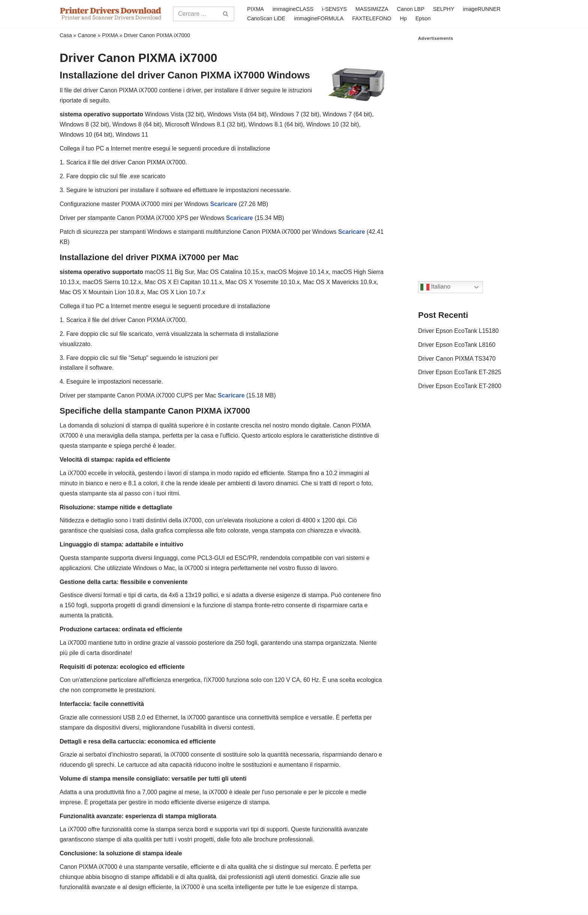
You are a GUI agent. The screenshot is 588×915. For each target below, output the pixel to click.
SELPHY (444, 9)
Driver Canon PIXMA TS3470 (457, 359)
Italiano (435, 287)
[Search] (195, 14)
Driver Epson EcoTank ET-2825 (460, 373)
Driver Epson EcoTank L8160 (457, 345)
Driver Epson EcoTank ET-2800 (460, 387)
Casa (66, 35)
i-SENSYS (334, 9)
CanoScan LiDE (266, 18)
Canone (87, 35)
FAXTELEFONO (372, 18)
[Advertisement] (473, 154)
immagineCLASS (293, 9)
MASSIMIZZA (372, 9)
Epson (424, 18)
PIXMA (256, 9)
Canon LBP (411, 9)
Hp (404, 18)
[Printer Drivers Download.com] (111, 14)
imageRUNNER (482, 9)
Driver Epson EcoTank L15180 (459, 331)
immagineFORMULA (319, 18)
